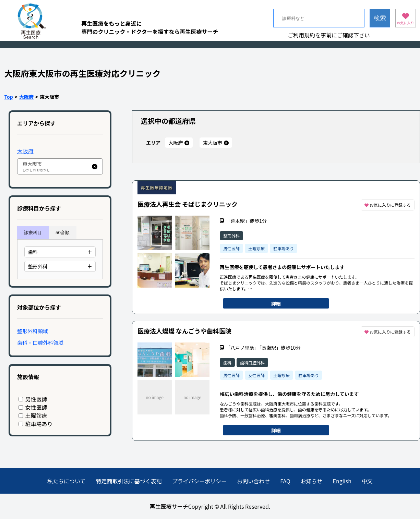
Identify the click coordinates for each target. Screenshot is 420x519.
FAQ (285, 481)
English (342, 481)
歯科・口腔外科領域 (40, 343)
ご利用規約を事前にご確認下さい (329, 35)
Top (9, 97)
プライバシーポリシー (200, 481)
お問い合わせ (253, 481)
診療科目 (33, 233)
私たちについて (67, 481)
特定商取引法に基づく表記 (129, 481)
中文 (367, 481)
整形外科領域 (33, 331)
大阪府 (26, 97)
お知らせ (312, 481)
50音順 (63, 233)
